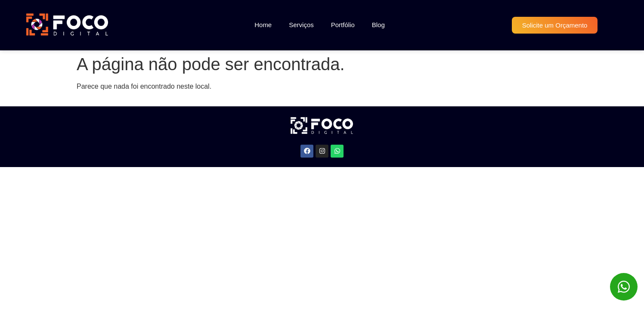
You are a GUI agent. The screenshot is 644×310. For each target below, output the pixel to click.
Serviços (301, 25)
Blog (378, 25)
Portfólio (343, 25)
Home (263, 25)
